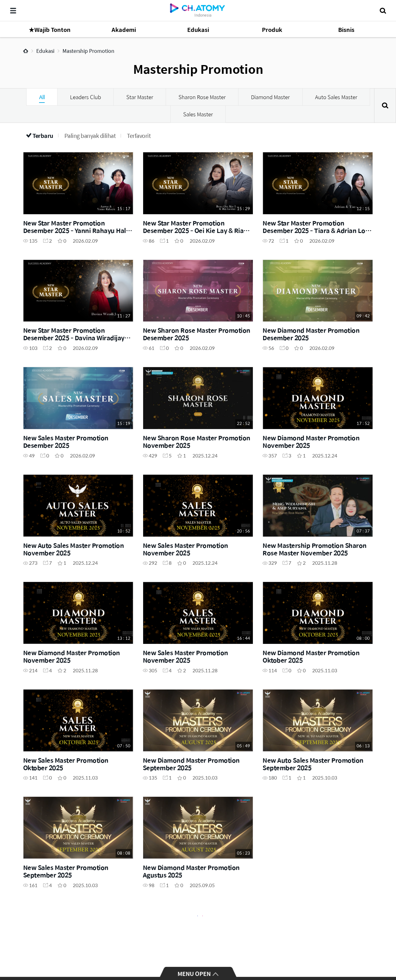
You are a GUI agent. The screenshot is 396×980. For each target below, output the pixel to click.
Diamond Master (270, 97)
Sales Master (198, 114)
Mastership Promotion (88, 51)
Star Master (140, 97)
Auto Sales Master (336, 97)
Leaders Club (85, 97)
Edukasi (45, 51)
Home (26, 51)
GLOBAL (382, 952)
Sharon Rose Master (202, 97)
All (42, 97)
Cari (385, 106)
